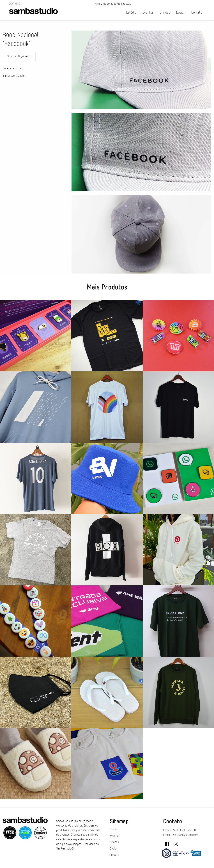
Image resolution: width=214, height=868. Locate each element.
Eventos (148, 12)
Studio (114, 829)
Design (181, 12)
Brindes (165, 12)
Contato (197, 12)
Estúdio (131, 12)
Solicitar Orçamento (19, 56)
